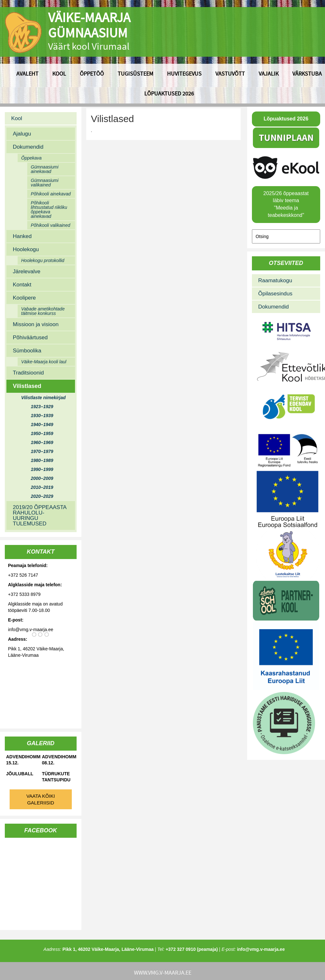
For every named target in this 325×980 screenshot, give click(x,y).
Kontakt (22, 285)
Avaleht (27, 74)
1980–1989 (42, 460)
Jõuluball (20, 774)
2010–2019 (42, 487)
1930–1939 (42, 416)
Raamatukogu (275, 280)
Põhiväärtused (30, 338)
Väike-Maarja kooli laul (44, 362)
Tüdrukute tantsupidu (56, 777)
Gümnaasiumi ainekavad (45, 169)
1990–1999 (42, 469)
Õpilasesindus (275, 294)
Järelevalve (27, 272)
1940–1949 (42, 424)
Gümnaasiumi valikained (45, 183)
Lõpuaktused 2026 (169, 93)
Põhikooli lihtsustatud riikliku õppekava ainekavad (49, 210)
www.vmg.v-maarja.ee (163, 972)
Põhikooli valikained (50, 225)
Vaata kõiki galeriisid (41, 799)
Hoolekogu (26, 249)
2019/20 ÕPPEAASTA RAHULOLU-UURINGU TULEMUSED (40, 515)
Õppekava (31, 158)
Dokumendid (28, 147)
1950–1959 (42, 433)
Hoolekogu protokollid (43, 260)
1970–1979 (42, 451)
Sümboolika (27, 351)
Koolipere (24, 298)
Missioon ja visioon (36, 324)
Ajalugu (22, 134)
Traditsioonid (28, 373)
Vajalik (269, 74)
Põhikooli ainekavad (51, 194)
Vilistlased (27, 386)
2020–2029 (42, 496)
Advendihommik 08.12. (59, 760)
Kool (59, 74)
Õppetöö (92, 74)
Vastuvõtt (230, 74)
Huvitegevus (184, 74)
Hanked (22, 236)
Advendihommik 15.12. (23, 760)
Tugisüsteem (135, 74)
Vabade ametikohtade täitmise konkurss (43, 311)
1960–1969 (42, 442)
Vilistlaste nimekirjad (43, 398)
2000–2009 (42, 478)
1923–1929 (42, 407)
